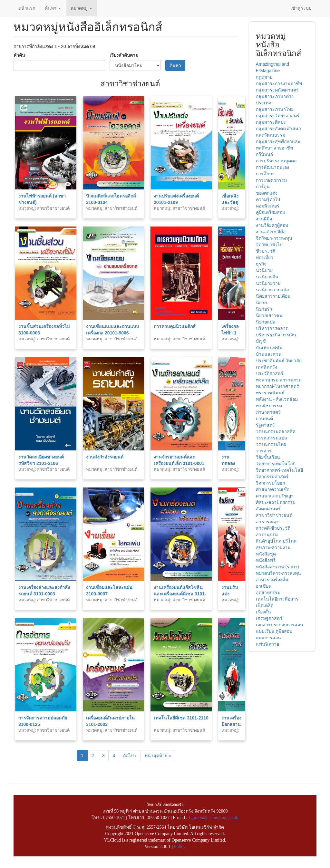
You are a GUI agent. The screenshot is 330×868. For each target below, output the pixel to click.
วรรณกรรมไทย (271, 444)
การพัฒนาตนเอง (272, 167)
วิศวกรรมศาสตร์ (272, 477)
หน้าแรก (27, 8)
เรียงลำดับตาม (124, 55)
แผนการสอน (268, 638)
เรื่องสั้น (263, 612)
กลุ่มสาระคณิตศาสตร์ (277, 90)
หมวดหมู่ (81, 8)
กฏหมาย (264, 77)
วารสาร (264, 451)
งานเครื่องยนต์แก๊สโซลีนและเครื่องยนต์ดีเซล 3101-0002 (180, 594)
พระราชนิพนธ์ (270, 393)
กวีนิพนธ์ (265, 154)
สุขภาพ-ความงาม (273, 547)
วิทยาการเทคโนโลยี (276, 464)
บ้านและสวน (269, 354)
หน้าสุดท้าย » (158, 756)
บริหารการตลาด (272, 328)
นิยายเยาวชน (269, 315)
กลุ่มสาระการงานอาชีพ (279, 83)
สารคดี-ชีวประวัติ (273, 528)
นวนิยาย (264, 270)
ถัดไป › (130, 756)
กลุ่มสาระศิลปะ (271, 122)
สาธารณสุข (268, 522)
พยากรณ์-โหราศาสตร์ (278, 386)
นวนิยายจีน (267, 277)
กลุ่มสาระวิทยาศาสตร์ (278, 116)
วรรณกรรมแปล (272, 438)
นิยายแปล (266, 322)
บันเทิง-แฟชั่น (269, 348)
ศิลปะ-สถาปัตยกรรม (276, 502)
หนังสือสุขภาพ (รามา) (277, 567)
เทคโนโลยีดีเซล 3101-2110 (181, 718)
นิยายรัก (264, 309)
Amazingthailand (273, 64)
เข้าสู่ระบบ (301, 8)
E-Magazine (268, 71)
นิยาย (261, 303)
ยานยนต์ (264, 419)
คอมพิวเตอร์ (268, 206)
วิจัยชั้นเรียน (268, 457)
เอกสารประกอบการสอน (280, 625)
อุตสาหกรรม (268, 593)
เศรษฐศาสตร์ (269, 618)
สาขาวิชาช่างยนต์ (274, 515)
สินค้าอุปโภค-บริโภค (276, 541)
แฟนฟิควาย (267, 644)
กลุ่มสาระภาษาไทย (275, 109)
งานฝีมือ (264, 219)
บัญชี (261, 341)
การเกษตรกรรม (271, 180)
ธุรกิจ (261, 264)
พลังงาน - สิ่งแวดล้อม (277, 399)
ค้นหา (53, 8)
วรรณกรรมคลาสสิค (276, 431)
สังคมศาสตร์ (268, 509)
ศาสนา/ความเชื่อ (273, 489)
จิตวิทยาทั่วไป (269, 245)
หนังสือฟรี (266, 560)
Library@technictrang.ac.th (213, 818)
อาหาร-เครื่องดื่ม (272, 580)
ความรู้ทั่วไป (268, 199)
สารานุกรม (267, 535)
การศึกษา (265, 174)
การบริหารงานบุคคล (276, 161)
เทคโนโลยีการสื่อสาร (277, 599)
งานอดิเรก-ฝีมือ (271, 232)
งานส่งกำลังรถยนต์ (105, 457)
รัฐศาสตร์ (265, 425)
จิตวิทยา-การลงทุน (274, 238)
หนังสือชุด (266, 554)
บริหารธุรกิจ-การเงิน (276, 335)
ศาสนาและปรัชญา (275, 496)
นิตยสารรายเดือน (273, 296)
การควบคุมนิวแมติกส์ (175, 326)
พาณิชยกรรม (269, 406)
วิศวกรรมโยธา (271, 483)
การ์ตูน (263, 187)
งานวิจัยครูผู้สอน (272, 225)
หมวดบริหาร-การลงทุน (279, 573)
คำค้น (19, 55)
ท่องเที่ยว (265, 257)
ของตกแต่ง (267, 193)
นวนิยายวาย (268, 283)
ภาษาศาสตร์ (268, 412)
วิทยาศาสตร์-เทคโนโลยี (280, 470)
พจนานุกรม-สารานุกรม (279, 380)
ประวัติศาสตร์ (270, 373)
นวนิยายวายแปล (272, 290)
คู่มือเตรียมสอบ (271, 212)
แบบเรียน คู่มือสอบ (274, 631)
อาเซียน (264, 586)
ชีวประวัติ (266, 251)
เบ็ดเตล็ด (265, 605)
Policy (180, 847)
